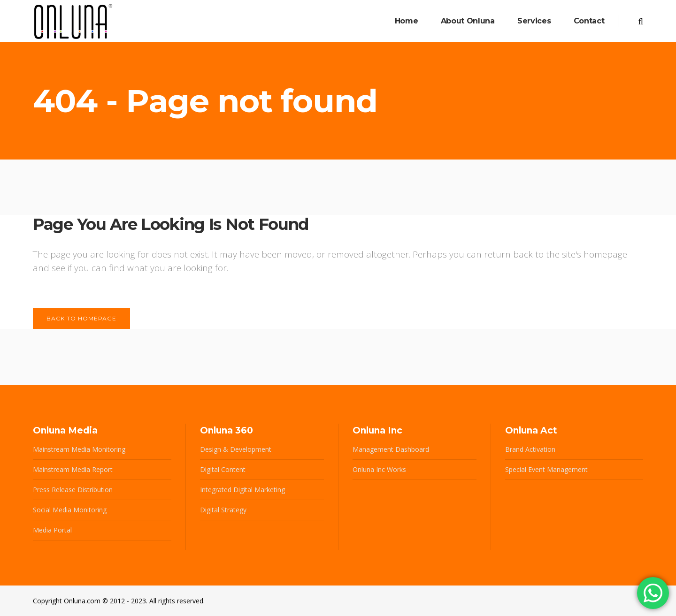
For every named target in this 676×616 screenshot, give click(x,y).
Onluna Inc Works (379, 469)
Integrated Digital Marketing (242, 490)
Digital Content (223, 469)
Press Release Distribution (73, 490)
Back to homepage (81, 318)
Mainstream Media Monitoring (79, 449)
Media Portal (52, 530)
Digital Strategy (223, 510)
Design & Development (236, 449)
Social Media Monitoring (70, 510)
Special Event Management (546, 469)
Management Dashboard (391, 449)
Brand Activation (530, 449)
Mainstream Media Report (73, 469)
